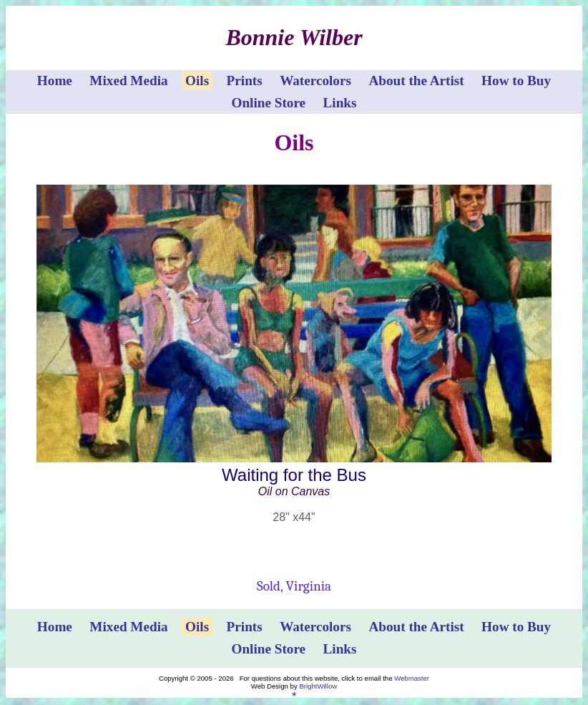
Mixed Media (128, 81)
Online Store (269, 103)
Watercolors (315, 81)
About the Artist (416, 81)
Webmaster (412, 678)
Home (55, 81)
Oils (197, 81)
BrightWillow (318, 686)
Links (340, 103)
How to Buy (516, 81)
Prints (245, 81)
